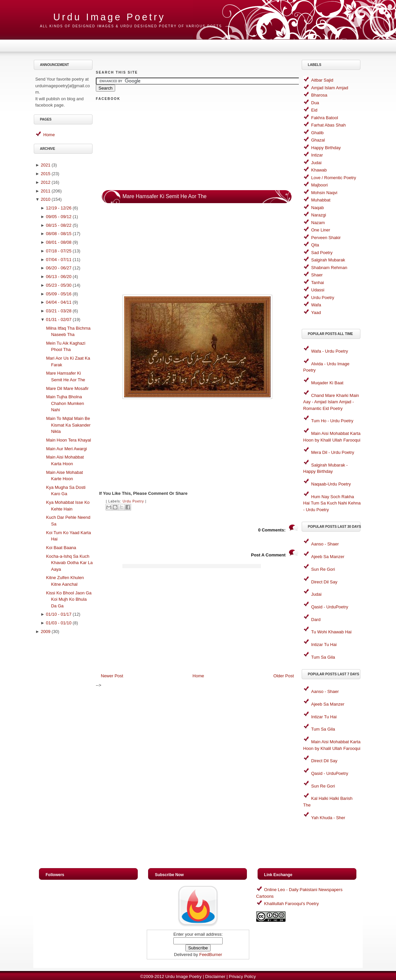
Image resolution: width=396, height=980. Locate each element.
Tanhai (317, 283)
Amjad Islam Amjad (330, 88)
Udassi (318, 290)
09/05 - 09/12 (59, 217)
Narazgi (319, 215)
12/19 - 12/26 (59, 208)
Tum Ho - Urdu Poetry (332, 421)
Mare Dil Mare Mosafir (67, 388)
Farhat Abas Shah (328, 125)
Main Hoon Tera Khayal (68, 440)
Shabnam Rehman (329, 268)
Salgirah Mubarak (328, 260)
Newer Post (112, 676)
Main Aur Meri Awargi (66, 449)
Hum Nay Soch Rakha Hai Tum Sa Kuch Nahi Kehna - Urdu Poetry (332, 503)
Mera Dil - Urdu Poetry (333, 452)
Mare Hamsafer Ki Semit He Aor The (165, 196)
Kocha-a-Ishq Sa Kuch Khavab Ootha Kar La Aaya (69, 563)
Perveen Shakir (326, 238)
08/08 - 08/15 (59, 234)
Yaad (316, 313)
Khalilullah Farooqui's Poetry (292, 904)
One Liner (321, 230)
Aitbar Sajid (322, 80)
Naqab (317, 208)
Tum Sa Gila (323, 657)
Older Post (284, 676)
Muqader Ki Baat (327, 383)
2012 (45, 182)
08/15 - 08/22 (59, 225)
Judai (316, 163)
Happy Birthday (326, 148)
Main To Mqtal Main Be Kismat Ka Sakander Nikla (68, 425)
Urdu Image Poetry (109, 17)
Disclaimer (215, 977)
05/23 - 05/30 (59, 285)
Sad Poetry (322, 253)
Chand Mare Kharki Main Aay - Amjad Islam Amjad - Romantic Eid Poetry (331, 402)
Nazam (318, 223)
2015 (45, 174)
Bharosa (319, 95)
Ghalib (317, 133)
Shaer (317, 275)
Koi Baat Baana (61, 548)
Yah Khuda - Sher (328, 818)
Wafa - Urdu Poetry (330, 351)
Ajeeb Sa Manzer (328, 557)
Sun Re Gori (323, 569)
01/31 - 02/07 (59, 320)
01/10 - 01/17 (59, 614)
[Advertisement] (64, 743)
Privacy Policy (242, 977)
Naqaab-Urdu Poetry (331, 484)
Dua (315, 103)
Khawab (319, 170)
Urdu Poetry (133, 501)
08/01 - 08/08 (59, 242)
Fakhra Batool (325, 118)
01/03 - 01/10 (59, 623)
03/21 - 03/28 (59, 311)
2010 (45, 199)
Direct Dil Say (324, 582)
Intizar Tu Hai (324, 645)
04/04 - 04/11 (59, 302)
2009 (45, 632)
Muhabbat (321, 200)
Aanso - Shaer (325, 544)
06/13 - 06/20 (59, 277)
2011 (45, 191)
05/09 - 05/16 (59, 294)
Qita (315, 245)
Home (49, 135)
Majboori (319, 185)
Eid (314, 110)
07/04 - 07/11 (59, 260)
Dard (316, 620)
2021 (45, 165)
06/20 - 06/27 (59, 268)
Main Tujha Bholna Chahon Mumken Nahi (65, 403)
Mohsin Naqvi (324, 193)
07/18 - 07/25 (59, 251)
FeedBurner (211, 955)
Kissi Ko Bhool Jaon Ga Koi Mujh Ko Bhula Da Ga (69, 599)
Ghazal (318, 140)
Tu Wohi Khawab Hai (331, 632)
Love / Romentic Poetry (334, 178)
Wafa (316, 305)
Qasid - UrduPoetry (330, 607)
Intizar (317, 155)
